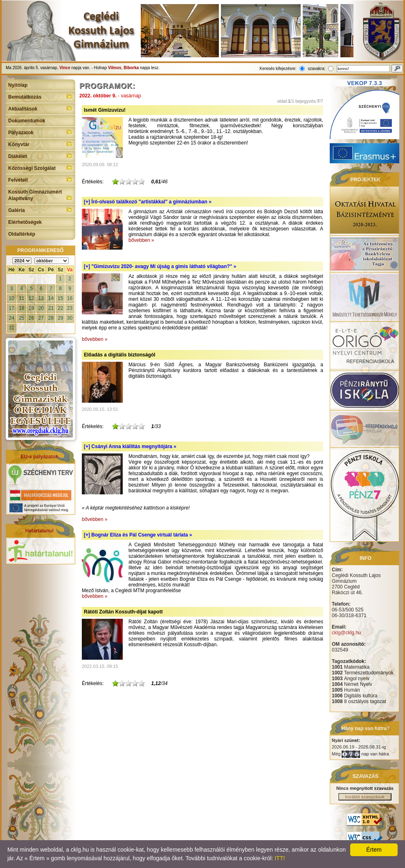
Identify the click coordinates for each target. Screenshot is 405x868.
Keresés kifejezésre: (278, 69)
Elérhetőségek (25, 222)
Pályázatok (40, 132)
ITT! (280, 858)
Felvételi (40, 179)
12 (31, 298)
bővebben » (141, 240)
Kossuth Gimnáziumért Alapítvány (40, 195)
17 (12, 308)
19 (31, 308)
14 (51, 298)
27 (41, 318)
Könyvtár (40, 144)
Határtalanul (39, 531)
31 (12, 328)
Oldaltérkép (22, 234)
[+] (148, 202)
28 (51, 318)
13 (41, 298)
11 (21, 298)
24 (12, 318)
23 (70, 308)
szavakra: (316, 69)
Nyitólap (18, 85)
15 (60, 298)
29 (60, 318)
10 (12, 298)
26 (31, 318)
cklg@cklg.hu (346, 633)
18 (21, 308)
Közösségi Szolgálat (40, 167)
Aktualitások (40, 108)
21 (51, 308)
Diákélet (40, 156)
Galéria (40, 210)
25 (21, 318)
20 (41, 308)
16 (70, 298)
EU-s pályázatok (39, 457)
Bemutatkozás (40, 96)
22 (60, 308)
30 (70, 318)
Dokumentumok (27, 121)
